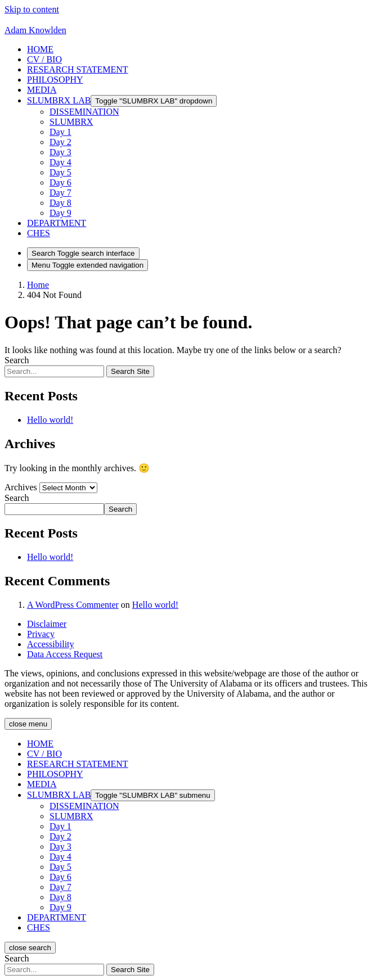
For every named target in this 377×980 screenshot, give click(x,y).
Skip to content (32, 9)
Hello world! (50, 420)
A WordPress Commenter (73, 605)
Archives (21, 487)
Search (17, 360)
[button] (57, 223)
